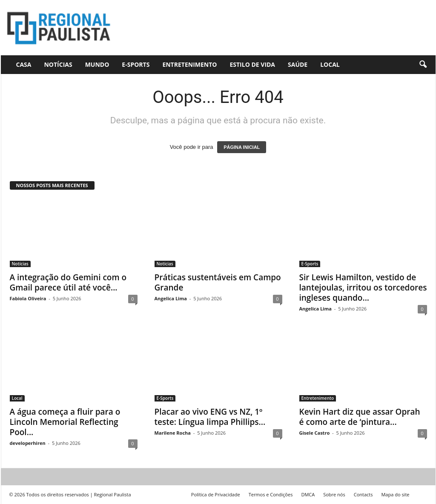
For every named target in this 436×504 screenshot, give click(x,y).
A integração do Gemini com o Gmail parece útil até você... (68, 282)
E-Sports (136, 64)
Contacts (363, 494)
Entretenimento (189, 64)
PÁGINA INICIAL (242, 147)
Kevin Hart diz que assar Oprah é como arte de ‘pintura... (360, 417)
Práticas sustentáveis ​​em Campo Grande (218, 282)
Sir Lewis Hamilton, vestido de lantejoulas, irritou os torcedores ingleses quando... (363, 288)
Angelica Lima (171, 298)
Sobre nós (334, 494)
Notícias (58, 64)
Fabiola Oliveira (28, 298)
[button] (423, 65)
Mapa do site (395, 494)
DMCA (308, 494)
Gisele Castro (315, 433)
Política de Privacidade (216, 494)
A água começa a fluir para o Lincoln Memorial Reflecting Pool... (65, 422)
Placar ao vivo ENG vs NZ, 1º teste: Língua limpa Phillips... (210, 417)
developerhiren (28, 443)
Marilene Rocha (173, 433)
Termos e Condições (271, 494)
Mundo (97, 64)
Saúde (298, 64)
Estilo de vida (252, 64)
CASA (24, 64)
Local (330, 64)
